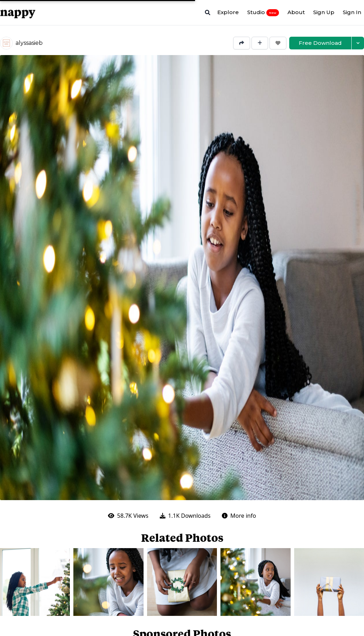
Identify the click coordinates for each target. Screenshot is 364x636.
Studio (263, 12)
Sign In (352, 12)
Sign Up (324, 12)
